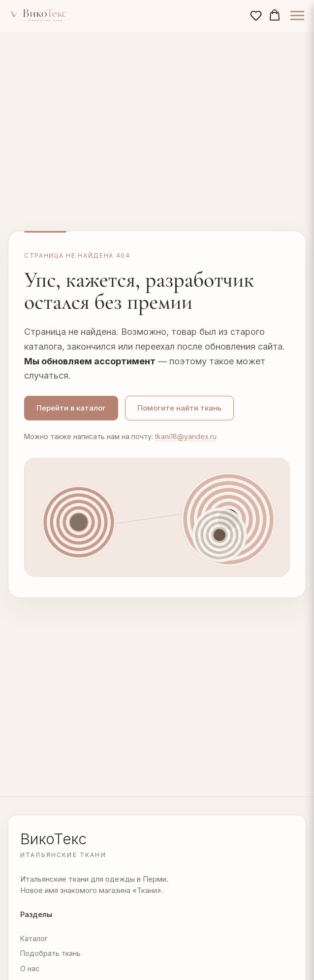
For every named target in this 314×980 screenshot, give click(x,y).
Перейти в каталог (71, 408)
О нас (30, 968)
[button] (256, 15)
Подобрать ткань (50, 953)
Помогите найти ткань (179, 408)
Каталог (34, 938)
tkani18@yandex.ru (186, 436)
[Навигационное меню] (297, 16)
